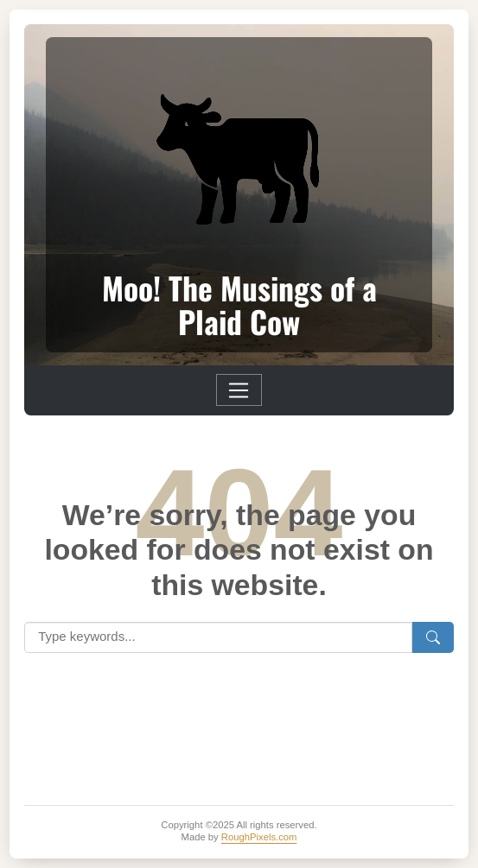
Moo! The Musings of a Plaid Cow (239, 304)
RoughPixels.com (259, 837)
